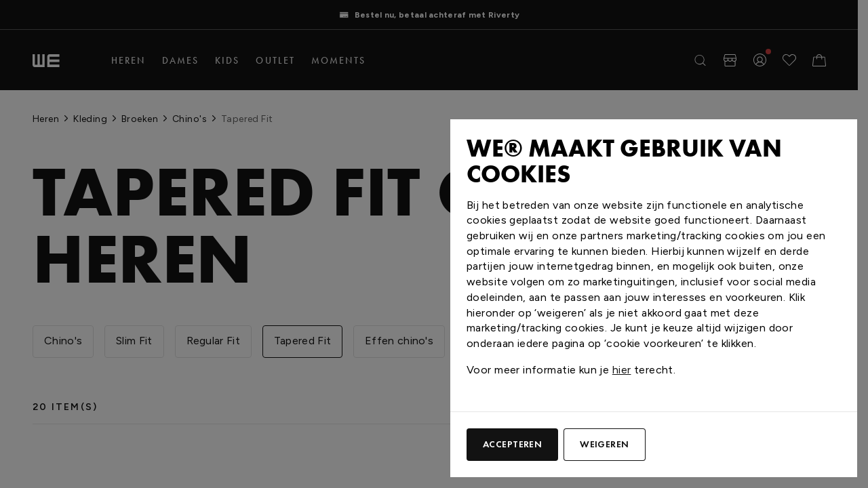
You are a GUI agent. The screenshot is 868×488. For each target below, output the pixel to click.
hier (622, 370)
